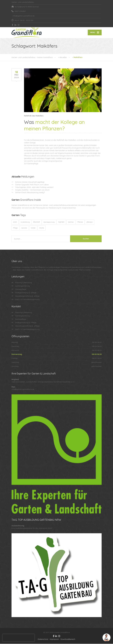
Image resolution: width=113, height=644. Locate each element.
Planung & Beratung (23, 283)
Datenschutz (43, 639)
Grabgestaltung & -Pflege (26, 323)
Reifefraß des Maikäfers (34, 116)
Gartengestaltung (22, 286)
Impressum (54, 639)
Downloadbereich (68, 639)
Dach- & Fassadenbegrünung (27, 300)
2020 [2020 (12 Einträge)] (15, 222)
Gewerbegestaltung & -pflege (27, 296)
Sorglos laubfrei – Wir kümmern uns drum (32, 190)
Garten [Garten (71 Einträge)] (61, 222)
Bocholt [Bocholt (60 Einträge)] (37, 222)
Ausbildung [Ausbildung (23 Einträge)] (25, 222)
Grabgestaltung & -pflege (26, 293)
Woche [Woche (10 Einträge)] (42, 228)
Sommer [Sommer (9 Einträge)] (24, 228)
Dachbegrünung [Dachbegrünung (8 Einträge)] (49, 222)
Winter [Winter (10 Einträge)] (33, 228)
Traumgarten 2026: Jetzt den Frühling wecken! (34, 187)
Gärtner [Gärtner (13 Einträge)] (71, 222)
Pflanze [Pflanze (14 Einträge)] (80, 222)
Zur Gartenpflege (31, 164)
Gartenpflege (21, 289)
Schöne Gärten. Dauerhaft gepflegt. (30, 182)
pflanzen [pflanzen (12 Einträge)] (90, 222)
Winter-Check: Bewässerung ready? (30, 193)
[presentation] (19, 638)
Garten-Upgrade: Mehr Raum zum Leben (32, 185)
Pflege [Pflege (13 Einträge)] (15, 228)
